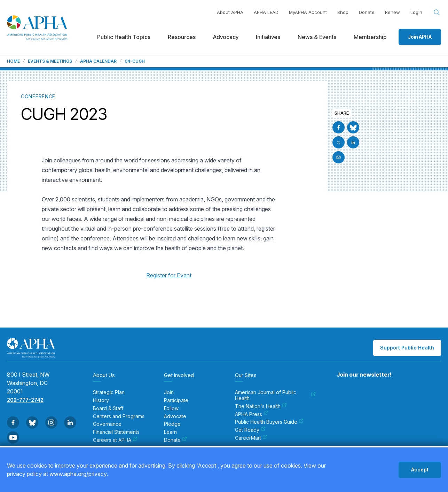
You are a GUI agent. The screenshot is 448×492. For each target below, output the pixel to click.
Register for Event (169, 275)
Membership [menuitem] (370, 37)
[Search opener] (437, 13)
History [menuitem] (101, 400)
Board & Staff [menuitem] (108, 408)
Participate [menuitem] (176, 400)
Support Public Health (407, 348)
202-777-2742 (25, 400)
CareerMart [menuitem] (251, 438)
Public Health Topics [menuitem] (124, 37)
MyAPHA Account (308, 12)
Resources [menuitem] (182, 37)
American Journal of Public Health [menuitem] (275, 395)
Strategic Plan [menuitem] (109, 392)
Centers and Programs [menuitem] (119, 416)
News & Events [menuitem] (317, 37)
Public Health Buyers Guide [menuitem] (269, 422)
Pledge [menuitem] (172, 424)
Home (13, 61)
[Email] (339, 157)
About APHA (230, 12)
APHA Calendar (98, 61)
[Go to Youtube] (13, 437)
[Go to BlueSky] (353, 127)
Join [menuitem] (169, 392)
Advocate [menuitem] (175, 416)
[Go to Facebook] (339, 127)
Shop (343, 12)
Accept (420, 470)
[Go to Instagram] (51, 422)
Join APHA (420, 37)
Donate (367, 12)
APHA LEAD (266, 12)
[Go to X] (339, 142)
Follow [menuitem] (171, 408)
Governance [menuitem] (107, 424)
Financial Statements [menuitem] (116, 432)
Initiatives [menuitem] (268, 37)
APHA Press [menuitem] (252, 414)
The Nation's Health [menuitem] (261, 406)
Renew (392, 12)
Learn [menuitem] (170, 432)
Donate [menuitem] (175, 440)
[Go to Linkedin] (353, 142)
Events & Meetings (50, 61)
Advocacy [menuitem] (226, 37)
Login (416, 12)
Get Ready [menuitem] (250, 430)
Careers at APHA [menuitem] (115, 440)
